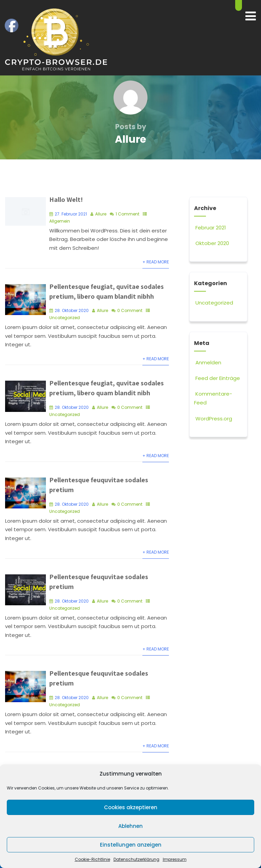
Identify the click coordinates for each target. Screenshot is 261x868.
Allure (101, 214)
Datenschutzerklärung (136, 859)
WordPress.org (213, 419)
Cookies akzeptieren (131, 807)
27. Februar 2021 (71, 214)
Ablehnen (130, 826)
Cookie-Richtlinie (92, 859)
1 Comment (127, 214)
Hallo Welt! (66, 199)
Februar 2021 (211, 228)
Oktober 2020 (212, 243)
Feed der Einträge (217, 378)
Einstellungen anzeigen (131, 845)
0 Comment (130, 310)
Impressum (175, 859)
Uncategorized (65, 317)
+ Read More (156, 262)
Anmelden (208, 362)
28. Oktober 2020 (72, 310)
